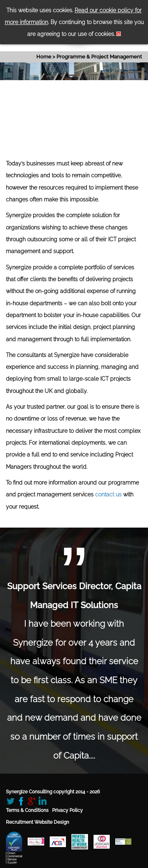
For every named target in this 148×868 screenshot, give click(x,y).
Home (44, 57)
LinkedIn (42, 801)
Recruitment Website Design (37, 822)
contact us (108, 494)
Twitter (10, 801)
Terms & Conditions (27, 810)
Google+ (32, 801)
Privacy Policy (67, 810)
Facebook (21, 801)
